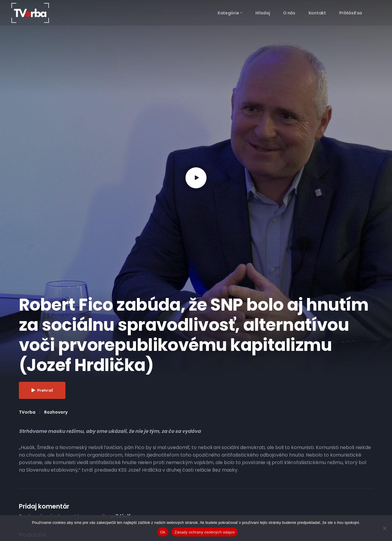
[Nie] (384, 528)
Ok (163, 532)
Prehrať (42, 390)
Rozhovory (56, 412)
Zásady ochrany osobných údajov (205, 532)
